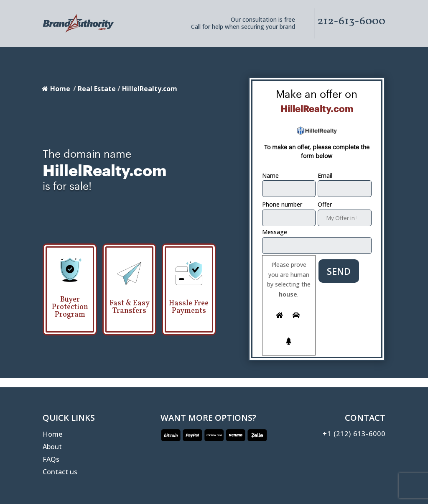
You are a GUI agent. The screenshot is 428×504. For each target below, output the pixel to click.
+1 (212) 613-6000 (354, 434)
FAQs (51, 460)
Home (56, 89)
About (52, 448)
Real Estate (97, 89)
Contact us (60, 473)
